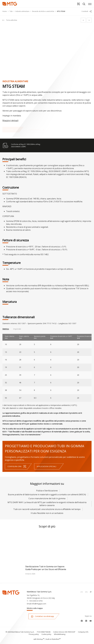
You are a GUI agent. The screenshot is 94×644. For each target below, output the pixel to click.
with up (39, 639)
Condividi (87, 11)
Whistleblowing (60, 634)
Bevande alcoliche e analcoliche (43, 11)
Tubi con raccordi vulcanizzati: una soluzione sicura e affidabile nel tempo (47, 509)
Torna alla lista (10, 20)
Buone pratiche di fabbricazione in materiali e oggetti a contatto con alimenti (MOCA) (47, 495)
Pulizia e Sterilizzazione (47, 491)
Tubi (11, 11)
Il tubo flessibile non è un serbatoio (47, 513)
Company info (83, 632)
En (86, 592)
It (91, 592)
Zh (82, 592)
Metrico (6, 329)
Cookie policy (46, 634)
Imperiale (17, 329)
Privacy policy (34, 634)
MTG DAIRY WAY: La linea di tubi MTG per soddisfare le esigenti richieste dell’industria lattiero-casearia (47, 504)
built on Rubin (53, 639)
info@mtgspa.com (39, 604)
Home (5, 11)
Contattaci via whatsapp (42, 616)
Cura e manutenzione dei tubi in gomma (47, 498)
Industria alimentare (22, 11)
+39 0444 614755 (36, 601)
